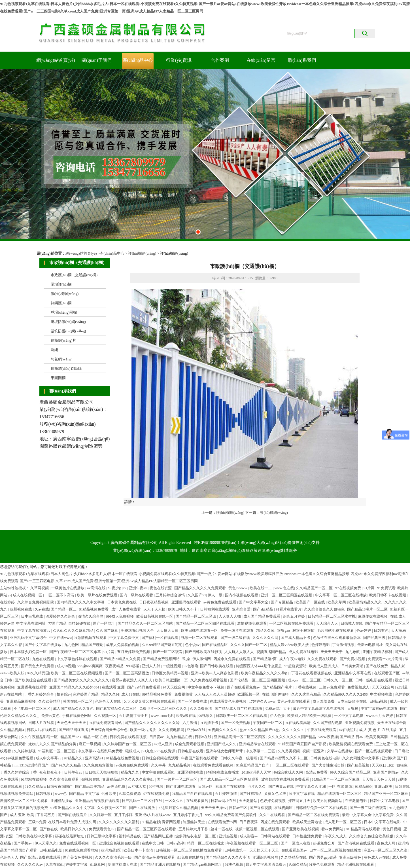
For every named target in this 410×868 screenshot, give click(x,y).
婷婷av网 (7, 623)
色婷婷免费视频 (273, 801)
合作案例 (220, 60)
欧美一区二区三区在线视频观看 (77, 673)
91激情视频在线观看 (91, 638)
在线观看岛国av (295, 850)
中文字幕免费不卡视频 (206, 687)
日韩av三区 (239, 808)
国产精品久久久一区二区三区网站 (146, 623)
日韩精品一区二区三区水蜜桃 (332, 616)
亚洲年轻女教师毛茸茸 (225, 751)
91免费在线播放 (191, 857)
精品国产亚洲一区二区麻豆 (387, 794)
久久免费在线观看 (323, 659)
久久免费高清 (201, 708)
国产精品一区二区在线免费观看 (314, 815)
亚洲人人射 (151, 666)
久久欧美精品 (50, 701)
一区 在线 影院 (341, 786)
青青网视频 (171, 822)
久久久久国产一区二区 (249, 645)
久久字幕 (159, 765)
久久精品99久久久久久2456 (346, 694)
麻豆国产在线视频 (231, 786)
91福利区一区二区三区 (57, 751)
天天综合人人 (327, 623)
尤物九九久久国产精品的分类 (53, 744)
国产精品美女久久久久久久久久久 (82, 680)
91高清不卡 (209, 723)
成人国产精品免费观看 (262, 616)
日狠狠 (353, 708)
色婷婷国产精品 (86, 694)
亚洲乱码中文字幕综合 (29, 638)
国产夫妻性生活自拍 (328, 765)
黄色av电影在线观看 (294, 701)
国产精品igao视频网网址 (203, 864)
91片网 (369, 588)
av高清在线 (97, 588)
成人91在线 (131, 694)
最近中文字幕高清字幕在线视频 (319, 708)
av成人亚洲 (163, 744)
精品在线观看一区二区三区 (340, 794)
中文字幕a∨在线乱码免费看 (101, 751)
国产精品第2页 (265, 659)
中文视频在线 (382, 694)
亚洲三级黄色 (351, 857)
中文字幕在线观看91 (159, 772)
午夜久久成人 (336, 836)
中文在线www (61, 638)
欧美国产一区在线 (311, 602)
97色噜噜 (191, 666)
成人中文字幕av (49, 758)
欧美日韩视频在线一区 (155, 616)
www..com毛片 (162, 716)
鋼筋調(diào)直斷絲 (66, 368)
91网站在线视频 (34, 779)
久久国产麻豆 (108, 631)
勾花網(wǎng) (62, 359)
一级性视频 (172, 666)
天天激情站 (248, 801)
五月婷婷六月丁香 (194, 829)
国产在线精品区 (215, 645)
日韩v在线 (203, 737)
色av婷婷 (364, 631)
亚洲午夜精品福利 (378, 652)
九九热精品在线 (180, 737)
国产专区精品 (282, 602)
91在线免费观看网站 (106, 723)
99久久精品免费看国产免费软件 (231, 815)
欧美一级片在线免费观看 (97, 595)
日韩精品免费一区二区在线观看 (322, 808)
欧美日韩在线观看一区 (200, 631)
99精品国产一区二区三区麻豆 (336, 779)
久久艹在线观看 (273, 815)
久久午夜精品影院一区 (40, 737)
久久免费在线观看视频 (209, 680)
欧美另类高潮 (377, 737)
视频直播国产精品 (272, 652)
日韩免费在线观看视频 (128, 737)
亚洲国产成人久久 (222, 744)
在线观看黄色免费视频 (229, 701)
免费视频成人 (359, 687)
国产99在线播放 (143, 808)
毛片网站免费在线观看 (336, 631)
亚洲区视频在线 (191, 772)
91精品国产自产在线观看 (192, 794)
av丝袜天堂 (138, 786)
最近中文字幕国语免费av (266, 864)
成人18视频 (66, 666)
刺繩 (54, 350)
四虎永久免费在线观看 (232, 659)
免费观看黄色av (102, 829)
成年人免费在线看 (127, 609)
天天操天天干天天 (265, 850)
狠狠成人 (133, 751)
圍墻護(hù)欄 (61, 284)
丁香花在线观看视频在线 (312, 673)
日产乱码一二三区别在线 (143, 801)
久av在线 (42, 609)
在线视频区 (284, 808)
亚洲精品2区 (111, 850)
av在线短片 (348, 730)
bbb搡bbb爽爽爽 (90, 666)
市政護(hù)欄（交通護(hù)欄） (75, 275)
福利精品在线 (130, 836)
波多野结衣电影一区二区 (196, 836)
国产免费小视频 (353, 659)
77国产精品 (57, 623)
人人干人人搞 (155, 609)
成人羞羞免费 (324, 701)
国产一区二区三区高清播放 (127, 673)
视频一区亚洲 (314, 751)
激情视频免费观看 (252, 623)
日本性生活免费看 (308, 836)
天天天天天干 (332, 652)
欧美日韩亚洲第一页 (172, 680)
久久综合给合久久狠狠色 (325, 609)
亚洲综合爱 (242, 609)
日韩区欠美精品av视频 (170, 673)
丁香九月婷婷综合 (40, 694)
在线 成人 (398, 616)
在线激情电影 (356, 801)
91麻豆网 (98, 864)
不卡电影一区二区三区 (32, 708)
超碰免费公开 (324, 843)
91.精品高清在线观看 (364, 829)
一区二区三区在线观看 (291, 765)
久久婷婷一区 (101, 815)
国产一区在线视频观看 (374, 751)
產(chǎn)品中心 (138, 60)
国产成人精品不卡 (296, 638)
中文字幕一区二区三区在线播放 (341, 595)
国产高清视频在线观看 (356, 843)
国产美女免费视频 (78, 857)
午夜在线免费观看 (322, 730)
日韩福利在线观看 (215, 609)
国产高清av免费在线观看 (41, 857)
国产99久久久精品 (66, 765)
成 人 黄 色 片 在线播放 (378, 730)
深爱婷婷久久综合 (61, 616)
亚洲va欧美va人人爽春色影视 (215, 673)
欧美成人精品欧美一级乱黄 (310, 716)
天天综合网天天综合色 (110, 730)
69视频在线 (91, 779)
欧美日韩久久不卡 (183, 609)
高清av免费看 (317, 772)
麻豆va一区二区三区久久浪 (386, 850)
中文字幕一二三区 (261, 751)
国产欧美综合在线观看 (33, 680)
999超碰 (133, 666)
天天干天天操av (214, 808)
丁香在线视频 (306, 687)
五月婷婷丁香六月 (188, 815)
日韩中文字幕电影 (385, 801)
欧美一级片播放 (143, 730)
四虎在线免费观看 (276, 822)
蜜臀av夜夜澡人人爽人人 (133, 680)
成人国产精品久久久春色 (74, 708)
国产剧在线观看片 (73, 815)
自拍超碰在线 (80, 623)
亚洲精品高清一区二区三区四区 (240, 737)
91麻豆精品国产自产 (253, 765)
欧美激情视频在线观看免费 (351, 744)
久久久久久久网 (266, 638)
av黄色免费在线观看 (220, 602)
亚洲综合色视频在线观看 (119, 843)
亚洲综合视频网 (266, 857)
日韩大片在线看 (42, 723)
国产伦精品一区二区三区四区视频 (258, 680)
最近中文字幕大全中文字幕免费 (368, 815)
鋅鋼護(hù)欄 (61, 303)
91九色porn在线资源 (159, 751)
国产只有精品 (251, 794)
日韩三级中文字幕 (102, 836)
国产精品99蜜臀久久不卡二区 (284, 758)
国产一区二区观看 (168, 652)
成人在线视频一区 (28, 595)
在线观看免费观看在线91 (214, 765)
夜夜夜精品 (115, 666)
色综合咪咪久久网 (289, 772)
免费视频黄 (183, 694)
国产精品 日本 (352, 737)
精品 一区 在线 (96, 737)
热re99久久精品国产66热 (260, 730)
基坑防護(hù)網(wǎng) (68, 331)
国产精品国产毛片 (278, 687)
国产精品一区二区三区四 (196, 616)
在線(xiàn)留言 (261, 60)
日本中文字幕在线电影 (383, 822)
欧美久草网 (337, 602)
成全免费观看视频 (190, 744)
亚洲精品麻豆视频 (21, 701)
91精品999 (364, 786)
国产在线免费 (377, 666)
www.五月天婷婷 (380, 716)
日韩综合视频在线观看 (161, 758)
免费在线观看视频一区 (78, 843)
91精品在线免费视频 (123, 758)
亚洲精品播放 (62, 801)
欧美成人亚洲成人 (324, 666)
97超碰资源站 (296, 666)
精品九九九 (130, 772)
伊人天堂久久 (46, 843)
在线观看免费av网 (223, 822)
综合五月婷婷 (294, 616)
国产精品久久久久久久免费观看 (200, 588)
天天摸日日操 (383, 765)
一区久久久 (175, 801)
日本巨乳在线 (32, 616)
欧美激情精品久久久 (366, 602)
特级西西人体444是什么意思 (259, 666)
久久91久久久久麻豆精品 (74, 631)
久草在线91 (55, 864)
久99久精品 (298, 864)
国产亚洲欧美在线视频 (301, 829)
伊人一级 (215, 595)
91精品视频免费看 (94, 609)
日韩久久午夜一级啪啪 (239, 758)
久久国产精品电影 (328, 723)
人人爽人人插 (230, 616)
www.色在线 (284, 588)
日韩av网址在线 (224, 801)
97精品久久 (74, 758)
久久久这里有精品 (306, 694)
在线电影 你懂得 (276, 694)
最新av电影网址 (371, 645)
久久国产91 (197, 595)
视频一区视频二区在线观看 (258, 829)
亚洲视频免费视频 (360, 723)
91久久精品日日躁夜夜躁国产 (49, 786)
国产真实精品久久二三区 (117, 708)
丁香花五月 (46, 815)
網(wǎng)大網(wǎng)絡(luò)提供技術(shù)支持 (280, 543)
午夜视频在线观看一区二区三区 (253, 843)
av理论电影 (117, 786)
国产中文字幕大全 (254, 602)
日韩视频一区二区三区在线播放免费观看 (189, 850)
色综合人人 (9, 857)
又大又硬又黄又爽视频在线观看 (150, 701)
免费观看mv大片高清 (385, 659)
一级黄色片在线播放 (68, 588)
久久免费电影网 (172, 730)
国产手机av (23, 843)
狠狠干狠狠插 (304, 631)
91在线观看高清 (298, 723)
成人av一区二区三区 (305, 680)
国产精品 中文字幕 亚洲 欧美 (93, 794)
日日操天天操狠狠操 (102, 772)
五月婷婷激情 (226, 794)
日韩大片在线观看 (42, 730)
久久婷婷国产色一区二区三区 (128, 744)
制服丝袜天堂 (194, 822)
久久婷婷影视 (25, 751)
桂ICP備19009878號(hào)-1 (217, 543)
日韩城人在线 (352, 623)
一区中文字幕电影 (349, 716)
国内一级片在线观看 (137, 595)
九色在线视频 (43, 659)
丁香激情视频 (344, 645)
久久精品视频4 (12, 730)
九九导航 (353, 652)
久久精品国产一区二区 (315, 588)
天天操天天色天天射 (379, 779)
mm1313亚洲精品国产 (32, 765)
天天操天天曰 (168, 631)
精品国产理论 (93, 645)
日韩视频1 (44, 794)
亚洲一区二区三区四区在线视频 (287, 595)
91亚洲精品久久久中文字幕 (73, 808)
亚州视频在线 (21, 609)
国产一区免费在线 (193, 701)
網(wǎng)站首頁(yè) (56, 60)
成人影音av (249, 836)
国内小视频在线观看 (242, 595)
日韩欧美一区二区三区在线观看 (242, 716)
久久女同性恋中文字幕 (361, 758)
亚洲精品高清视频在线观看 (98, 801)
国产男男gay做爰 (323, 857)
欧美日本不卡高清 (139, 850)
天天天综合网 (384, 687)
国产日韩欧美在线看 (217, 666)
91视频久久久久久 (223, 730)
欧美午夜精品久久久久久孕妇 (265, 673)
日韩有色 (382, 631)
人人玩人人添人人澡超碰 (215, 694)
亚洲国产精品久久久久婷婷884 (75, 687)
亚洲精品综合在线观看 (258, 744)
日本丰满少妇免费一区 (29, 652)
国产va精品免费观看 (144, 687)
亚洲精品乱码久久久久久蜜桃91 (128, 779)
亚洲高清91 (95, 758)
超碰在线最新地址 (70, 836)
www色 (61, 794)
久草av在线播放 (340, 751)
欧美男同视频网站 (328, 801)
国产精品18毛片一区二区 (368, 609)
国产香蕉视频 (261, 808)
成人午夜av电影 (292, 659)
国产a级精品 (264, 609)
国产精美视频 (359, 765)
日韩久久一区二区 (338, 680)
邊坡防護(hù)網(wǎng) (68, 322)
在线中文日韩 (153, 843)
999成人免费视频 (120, 616)
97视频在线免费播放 (223, 772)
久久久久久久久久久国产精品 (292, 737)
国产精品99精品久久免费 (120, 659)
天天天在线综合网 (392, 723)
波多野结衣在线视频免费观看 (286, 779)
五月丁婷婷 (124, 815)
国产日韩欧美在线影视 (204, 652)
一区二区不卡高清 (60, 595)
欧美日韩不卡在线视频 (388, 595)
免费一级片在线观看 (237, 631)
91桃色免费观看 (322, 864)
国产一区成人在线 (296, 843)
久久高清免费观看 (64, 779)
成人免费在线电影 (304, 652)
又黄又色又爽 (276, 794)
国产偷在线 (49, 829)
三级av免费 (37, 822)
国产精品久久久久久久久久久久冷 (152, 723)
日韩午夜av (74, 772)
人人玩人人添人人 (240, 652)
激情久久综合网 (91, 616)
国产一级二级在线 (236, 638)
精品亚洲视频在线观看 (356, 864)
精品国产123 (71, 737)
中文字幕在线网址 (31, 623)
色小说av (193, 645)
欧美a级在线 (186, 716)
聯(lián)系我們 (302, 60)
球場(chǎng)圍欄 (64, 312)
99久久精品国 (38, 673)
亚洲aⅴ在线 (196, 730)
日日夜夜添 (249, 822)
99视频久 (206, 716)
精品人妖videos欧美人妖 (290, 645)
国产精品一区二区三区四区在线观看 (205, 623)
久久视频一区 (106, 716)
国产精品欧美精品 (90, 786)
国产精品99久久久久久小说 (228, 857)
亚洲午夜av (138, 588)
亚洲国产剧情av (386, 772)
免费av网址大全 (278, 708)
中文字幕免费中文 (125, 638)
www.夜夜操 (328, 737)
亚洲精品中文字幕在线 (353, 673)
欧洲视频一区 (249, 694)
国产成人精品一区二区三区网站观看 (230, 779)
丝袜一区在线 (222, 829)
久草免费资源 (130, 794)
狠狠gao (284, 631)
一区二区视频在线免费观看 (292, 623)
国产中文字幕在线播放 (43, 645)
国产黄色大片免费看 (38, 666)
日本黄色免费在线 (122, 602)
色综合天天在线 (108, 701)
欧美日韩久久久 (74, 829)
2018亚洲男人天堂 (257, 772)
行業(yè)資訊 (179, 60)
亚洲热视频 (228, 836)
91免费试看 (386, 588)
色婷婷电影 (321, 645)
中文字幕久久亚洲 (312, 786)
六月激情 (190, 723)
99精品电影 (151, 822)
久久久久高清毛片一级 (114, 857)
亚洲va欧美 (384, 786)
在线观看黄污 (198, 801)
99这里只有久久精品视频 (178, 808)
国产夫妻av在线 (282, 786)
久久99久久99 (294, 730)
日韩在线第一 (236, 850)
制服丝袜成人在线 (123, 864)
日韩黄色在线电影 (325, 758)
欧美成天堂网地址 (308, 822)
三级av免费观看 (332, 687)
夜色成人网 (386, 843)
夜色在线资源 (161, 588)
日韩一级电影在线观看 (374, 680)
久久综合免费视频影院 (36, 602)
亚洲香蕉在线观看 (32, 687)
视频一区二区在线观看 (200, 638)
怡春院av (64, 694)
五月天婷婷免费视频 (134, 652)
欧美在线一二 (261, 588)
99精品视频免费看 (157, 694)
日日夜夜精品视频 (154, 602)
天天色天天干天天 (72, 723)
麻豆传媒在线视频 (373, 616)
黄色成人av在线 (377, 857)
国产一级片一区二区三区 (177, 779)
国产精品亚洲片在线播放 (160, 864)
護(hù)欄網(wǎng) (142, 253)
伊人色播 (278, 716)
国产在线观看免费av (244, 687)
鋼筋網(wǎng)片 (63, 340)
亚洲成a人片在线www (153, 815)
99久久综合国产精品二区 (351, 772)
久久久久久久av (31, 864)
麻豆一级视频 (90, 744)
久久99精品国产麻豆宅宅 (163, 645)
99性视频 (157, 786)
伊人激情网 (202, 659)
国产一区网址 (104, 623)
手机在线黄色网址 (77, 716)
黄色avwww (238, 588)
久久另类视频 (289, 751)
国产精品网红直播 (74, 730)
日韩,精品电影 (51, 850)
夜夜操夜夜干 (51, 772)
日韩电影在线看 (191, 751)
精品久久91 (266, 631)
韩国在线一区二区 (78, 701)
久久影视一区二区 (112, 808)
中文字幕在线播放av (34, 631)
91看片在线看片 (289, 609)
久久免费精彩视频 (99, 765)
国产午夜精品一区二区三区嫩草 (76, 652)
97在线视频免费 (349, 588)
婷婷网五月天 (300, 801)
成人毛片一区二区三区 (343, 822)
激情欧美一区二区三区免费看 (24, 801)
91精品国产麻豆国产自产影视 (303, 744)
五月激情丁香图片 (134, 716)
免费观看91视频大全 (138, 631)
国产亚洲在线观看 (181, 786)
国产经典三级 (375, 638)
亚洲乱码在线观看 (187, 602)
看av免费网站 (333, 829)
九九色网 (72, 645)
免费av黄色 (51, 716)
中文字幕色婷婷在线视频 (77, 659)
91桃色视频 (234, 864)
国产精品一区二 (64, 609)
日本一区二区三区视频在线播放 (336, 850)
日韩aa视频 (379, 701)
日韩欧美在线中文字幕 (34, 836)
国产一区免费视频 (236, 723)
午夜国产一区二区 (268, 723)
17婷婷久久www (262, 701)
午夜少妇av (118, 588)
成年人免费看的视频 (123, 645)
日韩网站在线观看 (276, 836)
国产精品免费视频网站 (162, 659)
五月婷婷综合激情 (171, 595)
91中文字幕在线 (302, 794)
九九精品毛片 (180, 765)
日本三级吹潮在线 (352, 701)
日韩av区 (206, 786)
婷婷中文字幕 (77, 864)
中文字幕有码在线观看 (380, 708)
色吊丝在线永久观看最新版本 (337, 638)
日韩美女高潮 (353, 666)
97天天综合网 (174, 687)
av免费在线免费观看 (133, 765)
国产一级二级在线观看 (368, 808)
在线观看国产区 (387, 673)
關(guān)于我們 (97, 60)
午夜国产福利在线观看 (200, 758)
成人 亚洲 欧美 (22, 815)
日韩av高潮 (176, 843)
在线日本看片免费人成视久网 (73, 822)
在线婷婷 (8, 602)
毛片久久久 (257, 786)
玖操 (187, 659)
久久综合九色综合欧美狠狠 (372, 836)
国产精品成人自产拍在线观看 (239, 708)
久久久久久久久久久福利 (119, 822)
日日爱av (157, 737)
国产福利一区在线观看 (160, 638)
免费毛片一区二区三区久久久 (163, 708)
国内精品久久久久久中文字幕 (81, 602)
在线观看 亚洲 (114, 687)
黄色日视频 (392, 829)
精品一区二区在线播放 (206, 843)
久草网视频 (40, 588)
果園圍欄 (58, 378)
